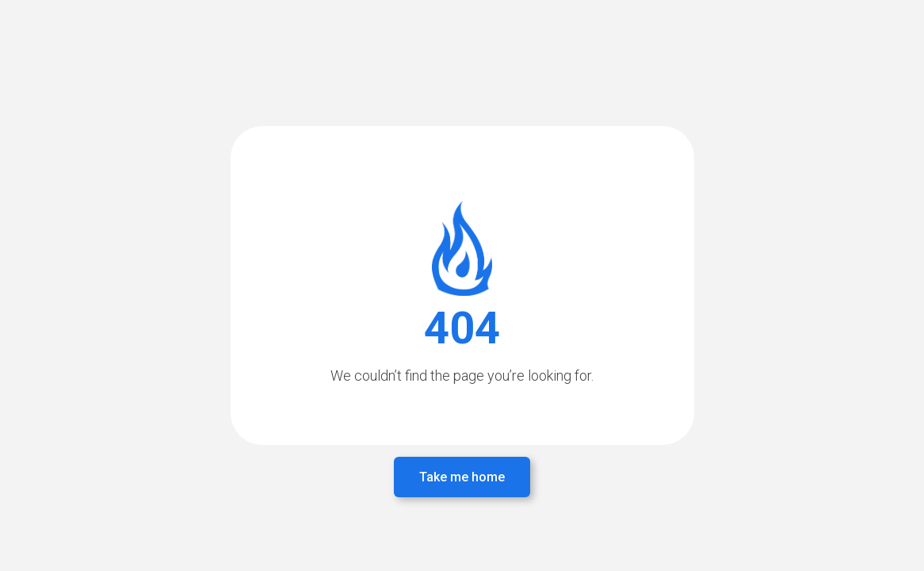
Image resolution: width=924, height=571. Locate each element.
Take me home (462, 477)
